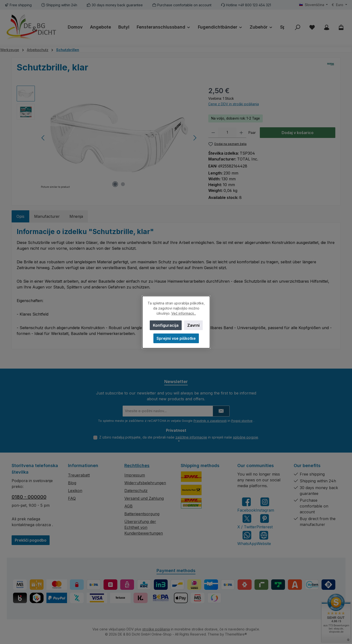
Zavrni (193, 325)
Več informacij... (183, 313)
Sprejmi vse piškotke (176, 338)
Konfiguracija (165, 325)
